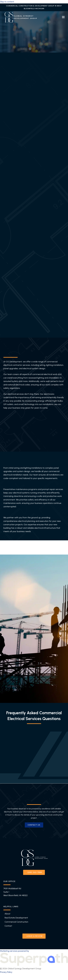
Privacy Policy (6, 972)
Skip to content (7, 2)
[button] (63, 17)
